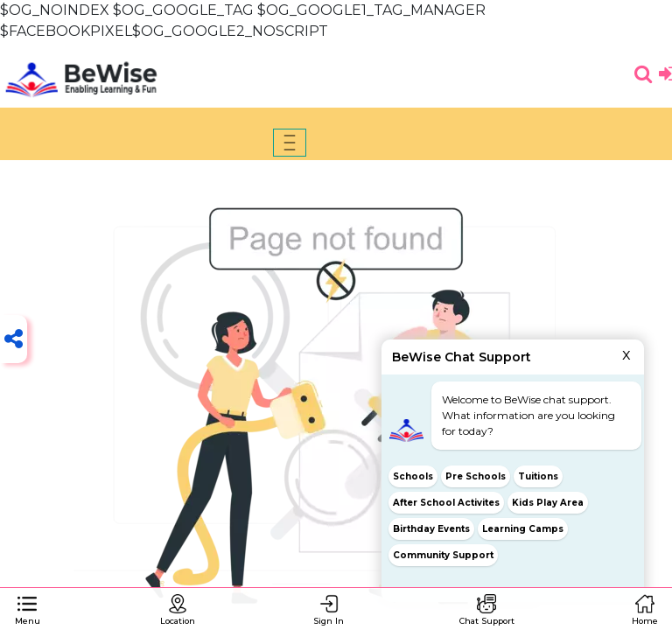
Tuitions (539, 476)
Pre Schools (476, 476)
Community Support (443, 555)
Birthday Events (431, 529)
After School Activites (446, 503)
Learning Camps (522, 529)
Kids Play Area (547, 503)
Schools (413, 476)
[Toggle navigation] (290, 143)
